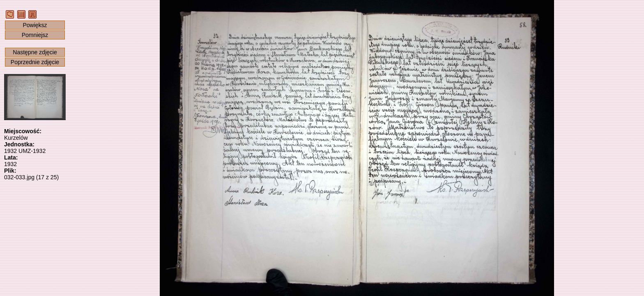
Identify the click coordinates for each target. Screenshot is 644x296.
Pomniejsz (35, 35)
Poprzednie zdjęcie (35, 62)
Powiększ (35, 25)
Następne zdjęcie (35, 52)
